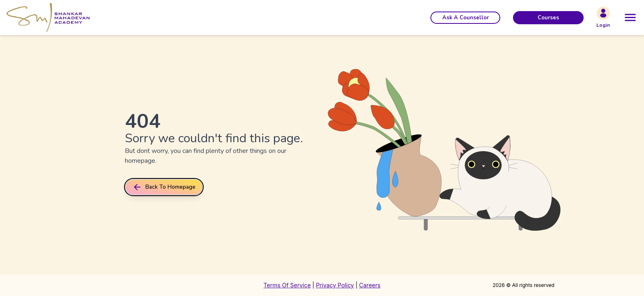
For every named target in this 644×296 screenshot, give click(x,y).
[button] (465, 18)
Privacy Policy (335, 285)
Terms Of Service (287, 285)
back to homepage (164, 187)
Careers (370, 285)
